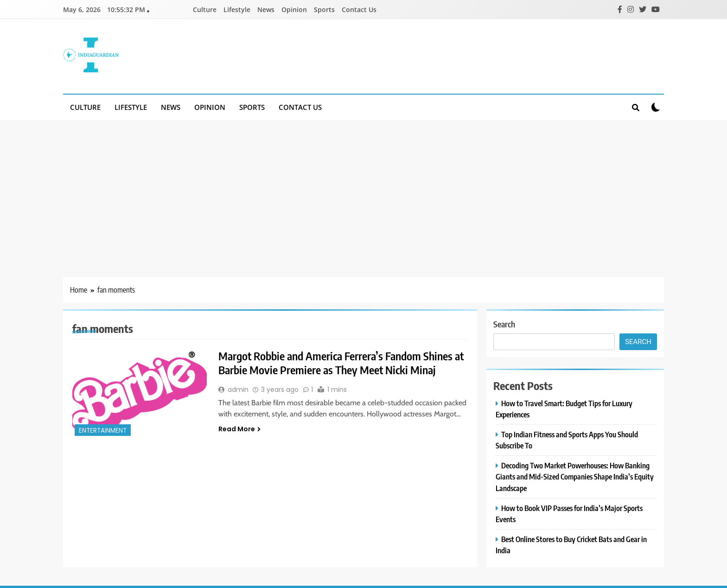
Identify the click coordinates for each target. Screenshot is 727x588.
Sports (324, 10)
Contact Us (359, 10)
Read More (239, 429)
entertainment (103, 431)
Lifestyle (237, 10)
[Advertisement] (363, 189)
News (266, 10)
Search (504, 324)
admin (238, 390)
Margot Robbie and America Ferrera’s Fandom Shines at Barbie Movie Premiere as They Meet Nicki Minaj (341, 363)
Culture (205, 10)
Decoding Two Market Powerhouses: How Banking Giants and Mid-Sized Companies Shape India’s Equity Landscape (575, 476)
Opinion (294, 10)
